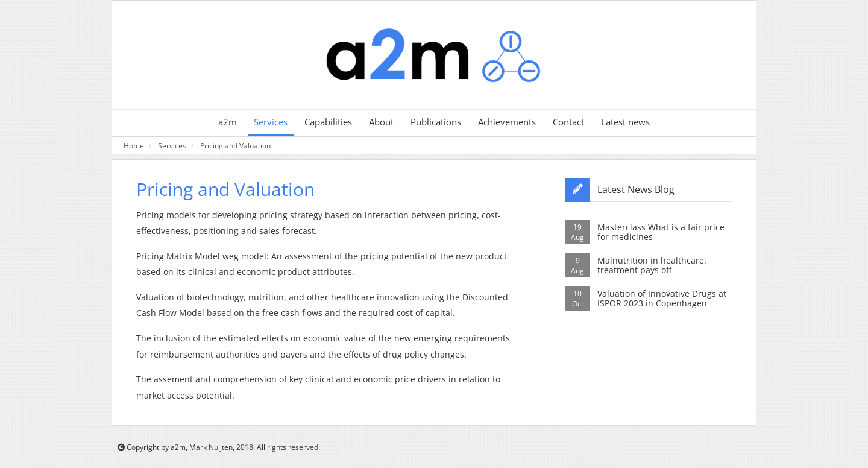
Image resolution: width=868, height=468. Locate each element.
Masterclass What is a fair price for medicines (661, 232)
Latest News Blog (636, 189)
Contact (568, 122)
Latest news (625, 122)
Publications (436, 122)
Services (271, 122)
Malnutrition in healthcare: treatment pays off (652, 265)
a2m (228, 122)
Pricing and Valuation (235, 145)
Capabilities (328, 122)
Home (134, 145)
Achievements (507, 122)
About (381, 122)
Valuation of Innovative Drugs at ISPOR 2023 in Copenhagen (662, 299)
